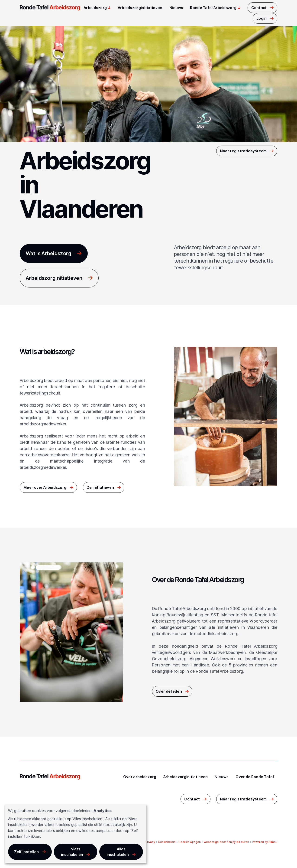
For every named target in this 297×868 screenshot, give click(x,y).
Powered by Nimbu (265, 842)
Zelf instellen (27, 852)
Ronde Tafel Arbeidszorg (213, 8)
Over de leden (169, 691)
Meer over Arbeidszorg (45, 487)
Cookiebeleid (167, 842)
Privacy (150, 842)
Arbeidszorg (95, 8)
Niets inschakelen (72, 852)
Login (262, 18)
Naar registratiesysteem (243, 151)
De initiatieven (100, 487)
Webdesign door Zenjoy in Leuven (226, 842)
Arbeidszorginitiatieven (140, 8)
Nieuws (176, 8)
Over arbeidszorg (140, 777)
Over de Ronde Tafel (255, 777)
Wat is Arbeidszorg (48, 253)
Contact (259, 8)
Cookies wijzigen (190, 842)
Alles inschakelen (118, 852)
